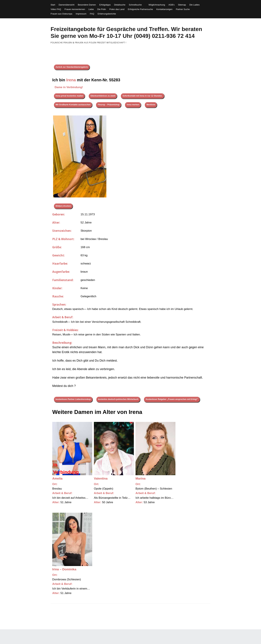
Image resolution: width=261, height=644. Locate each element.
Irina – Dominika (64, 569)
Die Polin (102, 9)
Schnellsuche (135, 5)
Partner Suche (183, 9)
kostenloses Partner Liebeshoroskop (73, 399)
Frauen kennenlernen (75, 9)
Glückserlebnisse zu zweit (103, 96)
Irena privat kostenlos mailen (69, 96)
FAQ (92, 14)
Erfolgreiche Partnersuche (140, 9)
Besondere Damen (87, 5)
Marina (140, 478)
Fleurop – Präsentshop (109, 105)
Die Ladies (195, 5)
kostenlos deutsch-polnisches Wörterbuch (118, 399)
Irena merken (133, 105)
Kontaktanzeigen (164, 9)
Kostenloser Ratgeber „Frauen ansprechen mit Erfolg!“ (172, 399)
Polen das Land (117, 9)
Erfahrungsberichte (107, 14)
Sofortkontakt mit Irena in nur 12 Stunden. (142, 96)
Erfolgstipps (105, 5)
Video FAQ (56, 9)
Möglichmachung (157, 5)
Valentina (101, 478)
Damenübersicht (66, 5)
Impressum (81, 14)
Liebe (91, 9)
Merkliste (151, 105)
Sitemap (182, 5)
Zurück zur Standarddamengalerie (72, 67)
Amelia (57, 478)
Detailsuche (120, 5)
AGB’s (172, 5)
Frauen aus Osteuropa (61, 14)
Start (53, 5)
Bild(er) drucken (63, 206)
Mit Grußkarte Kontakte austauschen (73, 105)
